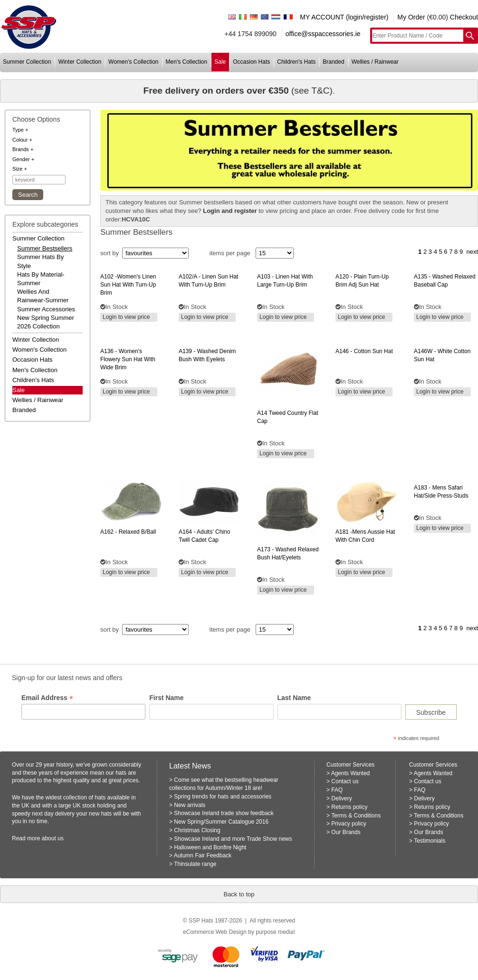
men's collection (187, 62)
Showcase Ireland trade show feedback (224, 813)
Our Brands (346, 832)
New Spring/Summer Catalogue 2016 (221, 822)
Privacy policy (349, 824)
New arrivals (190, 805)
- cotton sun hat (364, 351)
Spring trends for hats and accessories (223, 797)
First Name (166, 698)
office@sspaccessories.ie (323, 34)
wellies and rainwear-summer (43, 296)
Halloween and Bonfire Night (210, 847)
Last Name (294, 698)
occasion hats (251, 62)
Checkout (464, 17)
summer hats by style (40, 261)
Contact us (345, 781)
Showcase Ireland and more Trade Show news (233, 839)
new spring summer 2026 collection (46, 322)
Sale (19, 390)
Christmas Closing (197, 830)
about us (53, 838)
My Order (411, 17)
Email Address (47, 698)
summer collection (27, 62)
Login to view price (126, 317)
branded (333, 62)
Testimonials (430, 841)
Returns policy (349, 807)
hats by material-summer (41, 279)
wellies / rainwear (375, 62)
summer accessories (46, 309)
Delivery (341, 798)
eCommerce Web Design (215, 932)
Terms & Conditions (356, 816)
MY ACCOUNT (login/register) (344, 17)
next (472, 252)
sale (220, 62)
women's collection (133, 62)
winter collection (80, 62)
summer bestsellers (45, 248)
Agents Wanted (351, 773)
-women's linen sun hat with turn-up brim (128, 285)
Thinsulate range (195, 864)
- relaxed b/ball (128, 532)
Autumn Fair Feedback (203, 855)
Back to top (239, 894)
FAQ (337, 790)
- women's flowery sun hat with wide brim (128, 359)
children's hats (296, 62)
